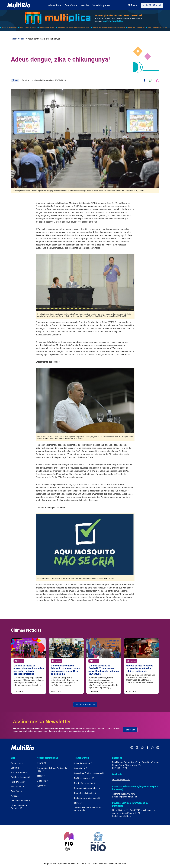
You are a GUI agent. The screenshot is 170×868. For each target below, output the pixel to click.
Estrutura (15, 768)
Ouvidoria (117, 774)
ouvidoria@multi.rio (121, 780)
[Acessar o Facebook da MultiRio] (147, 748)
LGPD (78, 803)
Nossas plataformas (47, 758)
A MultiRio (55, 5)
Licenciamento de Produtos (19, 807)
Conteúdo (71, 5)
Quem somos (17, 763)
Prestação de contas (85, 783)
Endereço (117, 758)
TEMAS (41, 786)
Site (13, 758)
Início (13, 39)
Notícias (85, 5)
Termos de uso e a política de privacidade (88, 809)
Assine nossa (42, 722)
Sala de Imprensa (101, 5)
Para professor (18, 782)
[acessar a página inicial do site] (19, 5)
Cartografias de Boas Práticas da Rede (52, 770)
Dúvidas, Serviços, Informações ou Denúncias (130, 804)
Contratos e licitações (85, 793)
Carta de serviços (83, 763)
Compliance (81, 768)
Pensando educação (20, 801)
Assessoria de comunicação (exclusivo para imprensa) (135, 788)
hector (41, 776)
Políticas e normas (84, 778)
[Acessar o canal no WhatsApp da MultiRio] (153, 748)
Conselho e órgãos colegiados (89, 773)
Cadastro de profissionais (87, 798)
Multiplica (43, 781)
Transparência (82, 758)
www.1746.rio (125, 816)
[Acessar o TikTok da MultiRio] (142, 748)
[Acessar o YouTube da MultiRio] (132, 748)
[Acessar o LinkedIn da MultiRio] (158, 748)
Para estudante (18, 787)
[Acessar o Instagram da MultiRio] (137, 748)
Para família (17, 791)
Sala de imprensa (19, 773)
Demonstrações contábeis (87, 788)
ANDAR (41, 763)
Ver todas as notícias (85, 705)
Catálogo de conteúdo (21, 777)
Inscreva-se (130, 730)
